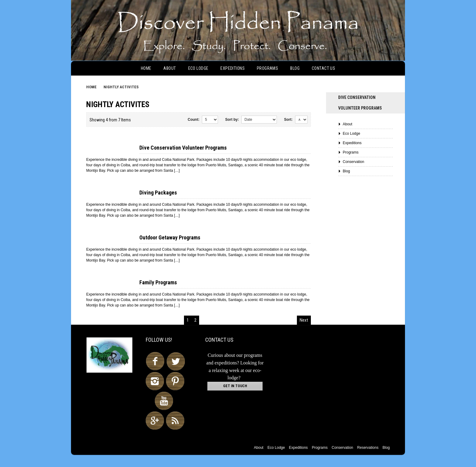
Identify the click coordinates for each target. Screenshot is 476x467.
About (170, 68)
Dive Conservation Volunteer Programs (183, 148)
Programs (267, 68)
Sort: (288, 120)
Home (146, 68)
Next (304, 320)
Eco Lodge (198, 68)
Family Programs (158, 282)
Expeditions (233, 68)
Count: (194, 120)
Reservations (368, 448)
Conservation (354, 162)
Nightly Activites (121, 87)
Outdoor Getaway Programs (170, 237)
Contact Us (323, 68)
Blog (295, 68)
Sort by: (232, 120)
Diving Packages (158, 193)
